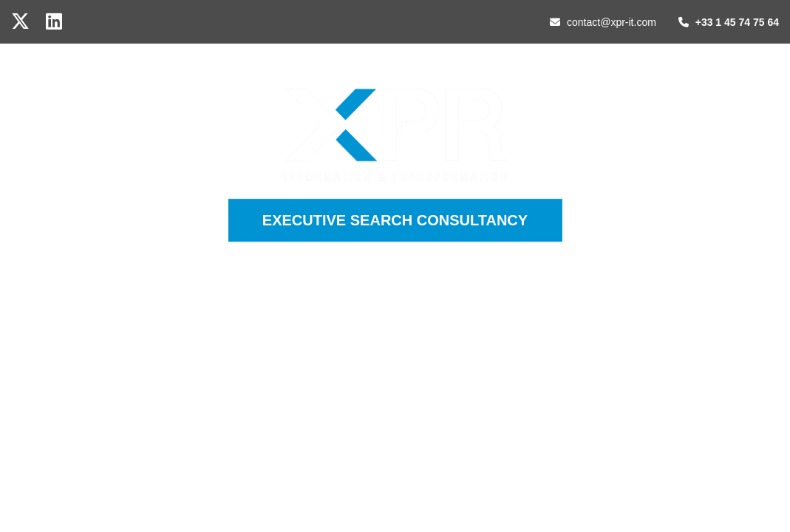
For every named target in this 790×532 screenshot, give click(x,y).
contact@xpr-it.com (603, 22)
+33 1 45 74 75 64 (729, 22)
